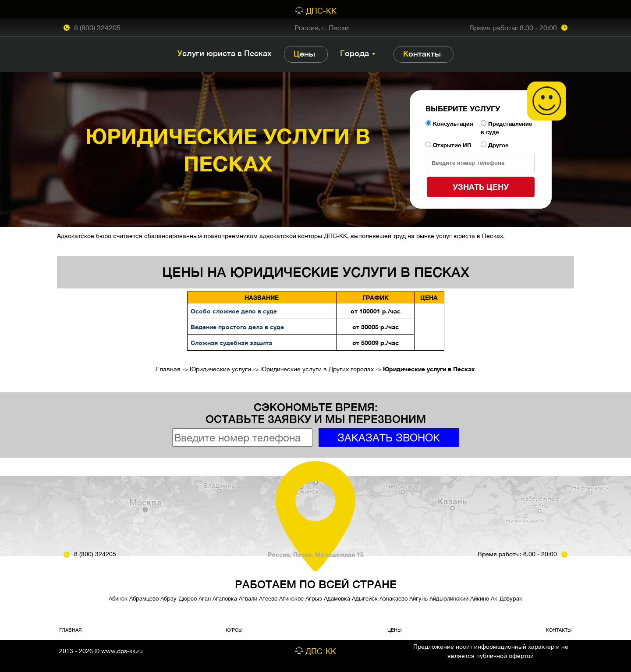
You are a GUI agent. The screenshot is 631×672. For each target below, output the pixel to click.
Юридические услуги (220, 369)
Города (354, 53)
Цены (304, 54)
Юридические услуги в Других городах (317, 369)
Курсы (234, 630)
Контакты (422, 54)
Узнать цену (481, 187)
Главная (168, 369)
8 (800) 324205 (97, 28)
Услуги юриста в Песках (225, 53)
